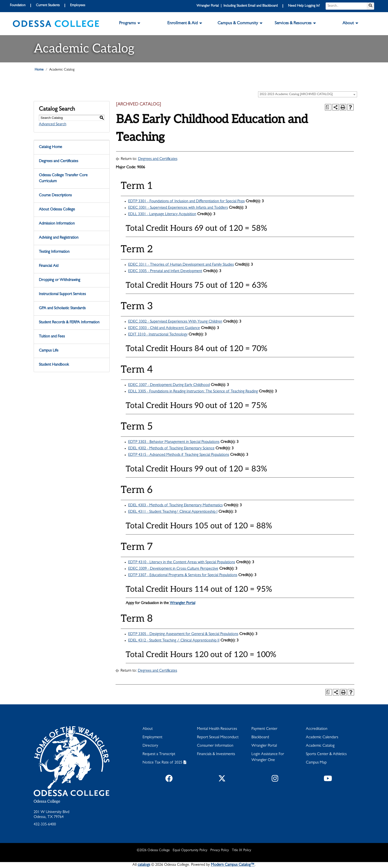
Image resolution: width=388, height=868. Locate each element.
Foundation (18, 5)
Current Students (48, 5)
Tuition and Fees (52, 337)
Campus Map (316, 763)
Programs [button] (127, 24)
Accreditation (317, 729)
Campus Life (49, 351)
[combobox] (308, 94)
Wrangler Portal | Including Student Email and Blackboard (237, 6)
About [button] (348, 24)
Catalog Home (50, 147)
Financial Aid (49, 266)
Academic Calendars (322, 738)
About (148, 729)
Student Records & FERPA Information (69, 323)
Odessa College (47, 802)
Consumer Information (215, 746)
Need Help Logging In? (304, 6)
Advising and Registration (59, 238)
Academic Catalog (320, 746)
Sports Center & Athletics (326, 754)
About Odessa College (57, 210)
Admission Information (57, 224)
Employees (78, 5)
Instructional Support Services (62, 294)
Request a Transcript (159, 754)
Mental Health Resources (217, 729)
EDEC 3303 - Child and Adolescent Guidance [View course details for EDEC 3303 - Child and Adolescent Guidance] (164, 328)
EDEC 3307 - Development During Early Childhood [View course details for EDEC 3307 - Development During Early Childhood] (169, 385)
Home (39, 70)
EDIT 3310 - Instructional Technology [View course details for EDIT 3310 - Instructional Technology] (158, 335)
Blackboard (260, 738)
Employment (152, 738)
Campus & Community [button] (238, 24)
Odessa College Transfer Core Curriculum (63, 179)
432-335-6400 (45, 825)
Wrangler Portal (182, 603)
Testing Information (54, 252)
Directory (150, 746)
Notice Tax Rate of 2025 (162, 763)
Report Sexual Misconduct (218, 738)
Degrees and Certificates (59, 161)
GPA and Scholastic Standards (62, 308)
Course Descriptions (55, 196)
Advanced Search (53, 125)
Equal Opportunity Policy (190, 850)
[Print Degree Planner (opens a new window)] (328, 107)
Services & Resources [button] (293, 24)
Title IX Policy (242, 850)
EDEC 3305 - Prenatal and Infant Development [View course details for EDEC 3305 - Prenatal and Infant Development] (165, 271)
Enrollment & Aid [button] (182, 24)
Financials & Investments (216, 754)
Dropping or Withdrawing (60, 280)
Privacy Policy (220, 850)
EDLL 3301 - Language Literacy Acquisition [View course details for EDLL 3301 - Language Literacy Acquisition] (162, 214)
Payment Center (264, 729)
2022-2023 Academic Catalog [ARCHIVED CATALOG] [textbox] (296, 94)
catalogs (144, 865)
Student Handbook (54, 365)
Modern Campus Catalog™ (233, 865)
